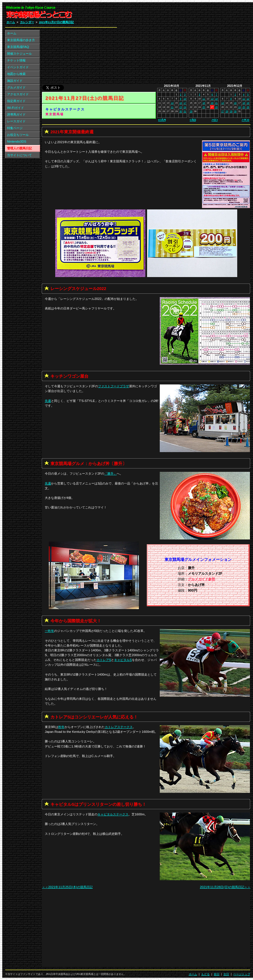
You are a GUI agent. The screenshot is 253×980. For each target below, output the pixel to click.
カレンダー (27, 22)
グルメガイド (16, 87)
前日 (217, 974)
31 (185, 111)
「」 (110, 474)
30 (181, 111)
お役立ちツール (18, 135)
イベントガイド (18, 67)
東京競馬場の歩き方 (21, 40)
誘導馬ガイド (16, 114)
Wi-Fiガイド (15, 108)
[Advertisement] (183, 45)
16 (181, 103)
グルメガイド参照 (201, 579)
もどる (205, 974)
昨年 (61, 727)
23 (181, 107)
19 (248, 103)
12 (248, 99)
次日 (226, 974)
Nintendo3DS (17, 141)
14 (172, 103)
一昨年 (49, 631)
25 (204, 107)
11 (204, 99)
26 (248, 107)
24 (185, 107)
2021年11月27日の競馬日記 (56, 22)
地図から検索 (16, 74)
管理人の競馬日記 (19, 148)
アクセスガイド (18, 94)
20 (212, 103)
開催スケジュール (19, 54)
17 (185, 103)
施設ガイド (15, 81)
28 (216, 107)
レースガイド (16, 121)
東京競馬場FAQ (18, 47)
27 (222, 111)
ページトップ (242, 974)
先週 (48, 401)
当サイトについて (19, 155)
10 (185, 99)
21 (172, 107)
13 (212, 99)
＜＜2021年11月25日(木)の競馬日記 (67, 887)
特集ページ (15, 128)
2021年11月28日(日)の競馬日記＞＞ (225, 887)
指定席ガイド (16, 101)
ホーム (11, 22)
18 (204, 103)
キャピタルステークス (65, 109)
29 (191, 111)
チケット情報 (16, 60)
